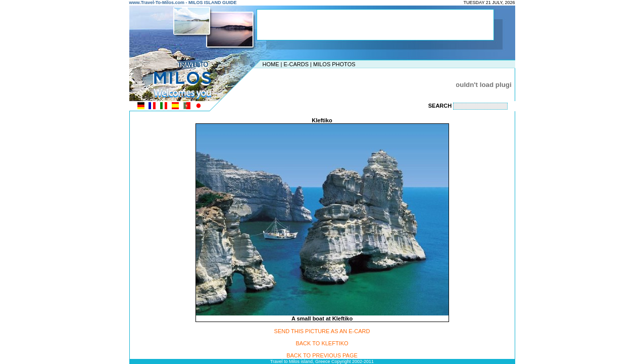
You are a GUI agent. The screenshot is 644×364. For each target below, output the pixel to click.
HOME (271, 64)
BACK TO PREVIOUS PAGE (322, 355)
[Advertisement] (320, 84)
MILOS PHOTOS (334, 64)
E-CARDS (296, 64)
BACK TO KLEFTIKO (322, 343)
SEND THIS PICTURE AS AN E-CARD (322, 331)
